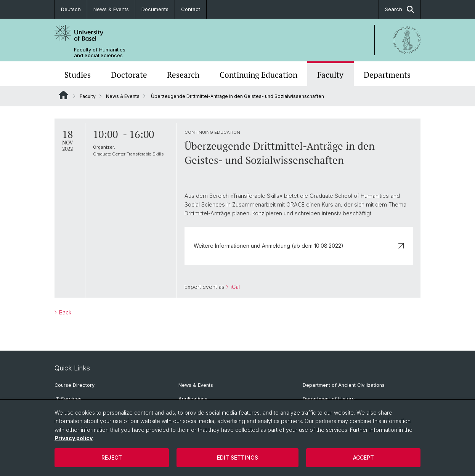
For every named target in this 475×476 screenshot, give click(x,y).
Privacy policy (74, 438)
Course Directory (75, 385)
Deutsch (71, 9)
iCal (234, 287)
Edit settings (237, 458)
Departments (387, 75)
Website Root (63, 95)
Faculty (330, 75)
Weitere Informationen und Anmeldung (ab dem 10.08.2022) (299, 246)
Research (183, 75)
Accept (363, 458)
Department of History (329, 399)
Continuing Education (258, 75)
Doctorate (129, 75)
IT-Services (68, 399)
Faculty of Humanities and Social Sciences (100, 53)
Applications (193, 399)
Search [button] (400, 9)
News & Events (111, 9)
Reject (112, 458)
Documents (155, 9)
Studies (78, 75)
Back (64, 312)
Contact (191, 9)
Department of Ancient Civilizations (344, 385)
